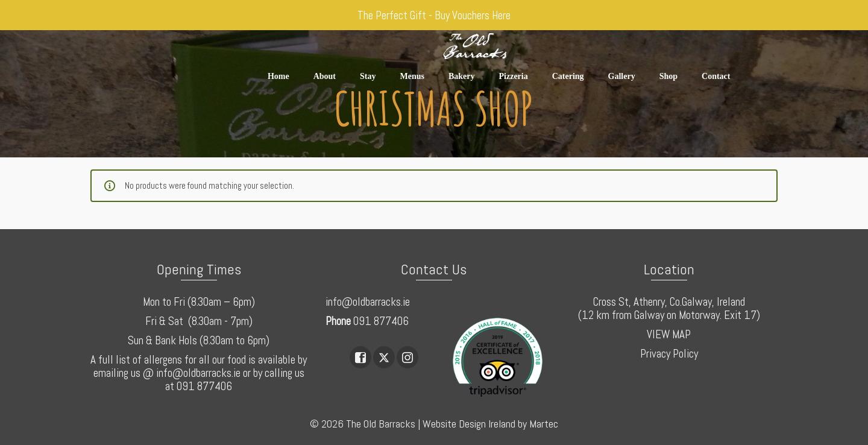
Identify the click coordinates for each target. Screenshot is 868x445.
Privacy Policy (669, 354)
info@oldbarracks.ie (368, 302)
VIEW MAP (669, 334)
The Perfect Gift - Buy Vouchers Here (434, 15)
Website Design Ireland (469, 424)
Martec (544, 424)
